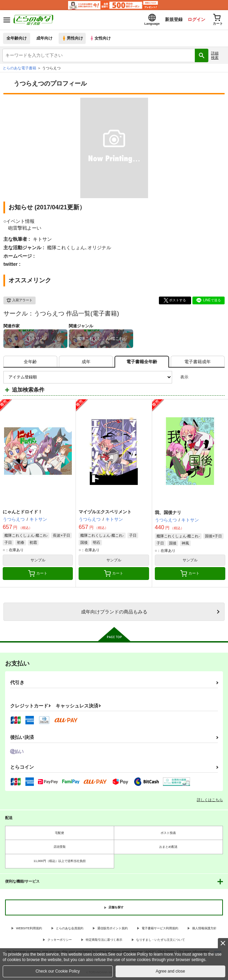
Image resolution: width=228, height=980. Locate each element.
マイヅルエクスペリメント (105, 512)
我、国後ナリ (168, 513)
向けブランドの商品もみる (114, 612)
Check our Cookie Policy (58, 971)
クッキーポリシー (60, 940)
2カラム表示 (208, 378)
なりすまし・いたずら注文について (161, 940)
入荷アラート (19, 301)
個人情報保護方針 (204, 929)
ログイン (194, 20)
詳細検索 (215, 56)
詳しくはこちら (210, 800)
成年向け (45, 39)
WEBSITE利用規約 (29, 929)
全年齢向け (17, 39)
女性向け (102, 39)
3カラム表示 (196, 378)
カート (38, 574)
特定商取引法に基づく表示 (104, 940)
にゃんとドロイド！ (23, 512)
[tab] (30, 362)
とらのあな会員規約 (70, 929)
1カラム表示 (219, 378)
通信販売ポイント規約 (112, 929)
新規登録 (171, 20)
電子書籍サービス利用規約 (160, 929)
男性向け (73, 39)
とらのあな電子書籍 (19, 68)
